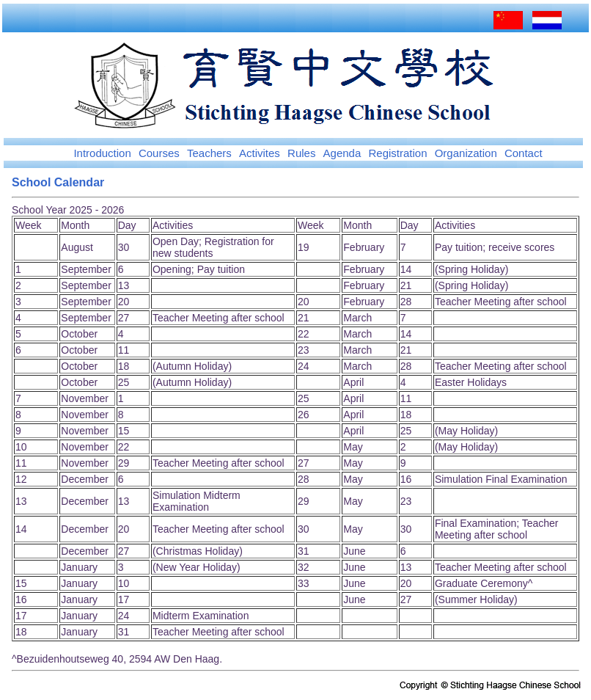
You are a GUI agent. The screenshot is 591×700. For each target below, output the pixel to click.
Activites (260, 153)
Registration (397, 153)
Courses (159, 153)
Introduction (102, 153)
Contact (524, 153)
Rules (301, 153)
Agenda (342, 153)
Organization (466, 153)
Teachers (209, 153)
